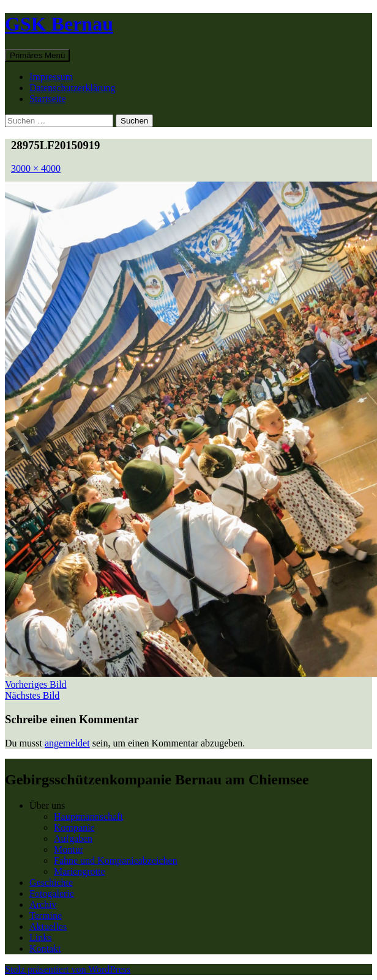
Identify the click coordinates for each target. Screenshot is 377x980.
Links (40, 938)
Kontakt (45, 949)
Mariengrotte (80, 871)
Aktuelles (48, 927)
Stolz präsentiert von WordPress (68, 969)
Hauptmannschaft (88, 816)
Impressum (51, 77)
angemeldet (67, 743)
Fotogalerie (52, 893)
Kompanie (74, 827)
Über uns (47, 805)
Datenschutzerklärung (72, 88)
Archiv (43, 904)
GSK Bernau (59, 24)
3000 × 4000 (36, 168)
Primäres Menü (37, 55)
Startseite (48, 99)
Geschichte (51, 882)
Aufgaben (73, 838)
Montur (69, 849)
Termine (46, 916)
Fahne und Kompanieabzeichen (116, 860)
